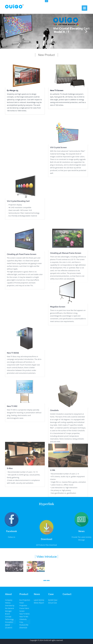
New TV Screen (57, 90)
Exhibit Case (53, 600)
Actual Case (53, 603)
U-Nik (53, 488)
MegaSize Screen (58, 322)
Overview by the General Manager (10, 608)
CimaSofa (54, 431)
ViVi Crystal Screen (58, 167)
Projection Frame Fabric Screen (24, 608)
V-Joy (21, 622)
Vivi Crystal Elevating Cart (18, 216)
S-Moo (10, 484)
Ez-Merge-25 (13, 90)
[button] (7, 31)
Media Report (39, 603)
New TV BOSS (13, 370)
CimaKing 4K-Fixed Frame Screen (22, 275)
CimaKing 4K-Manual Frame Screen (66, 272)
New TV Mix (24, 617)
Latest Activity (39, 600)
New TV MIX (12, 421)
